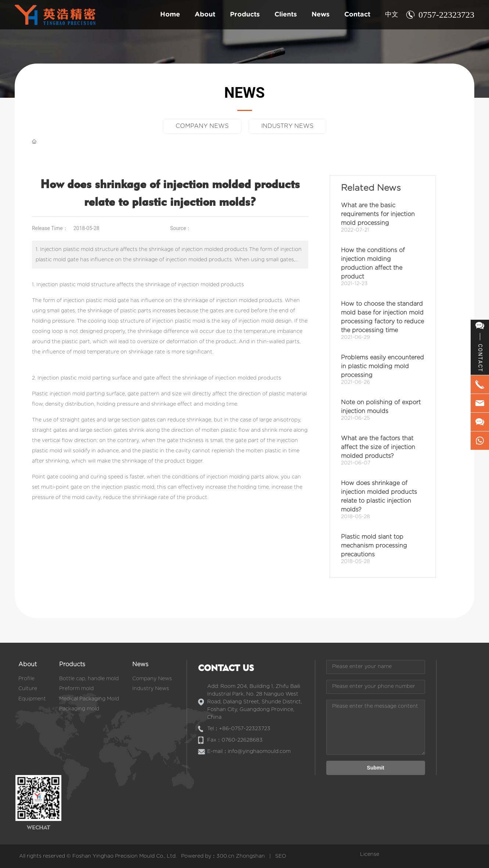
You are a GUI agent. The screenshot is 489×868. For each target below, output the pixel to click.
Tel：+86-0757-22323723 (239, 729)
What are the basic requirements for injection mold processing (378, 214)
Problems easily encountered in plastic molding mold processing (382, 366)
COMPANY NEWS (202, 126)
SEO (281, 856)
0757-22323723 (446, 15)
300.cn (225, 856)
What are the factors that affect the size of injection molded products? (378, 447)
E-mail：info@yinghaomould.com (249, 752)
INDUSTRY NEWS (288, 126)
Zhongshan (250, 856)
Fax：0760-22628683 (235, 740)
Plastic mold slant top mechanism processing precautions (374, 546)
